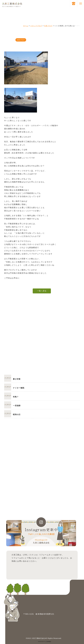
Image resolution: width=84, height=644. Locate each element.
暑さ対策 (17, 379)
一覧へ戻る (42, 291)
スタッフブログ (36, 26)
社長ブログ (48, 26)
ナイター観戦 (19, 388)
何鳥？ (16, 397)
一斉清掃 (17, 406)
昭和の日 (17, 415)
